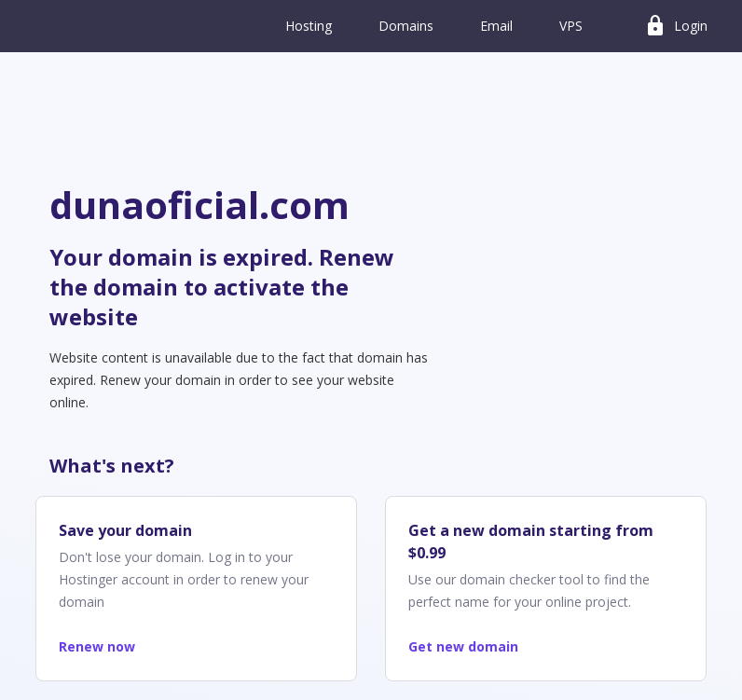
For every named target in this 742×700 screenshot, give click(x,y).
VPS (571, 26)
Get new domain (463, 646)
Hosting (309, 26)
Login (676, 26)
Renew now (97, 646)
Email (496, 26)
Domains (406, 26)
